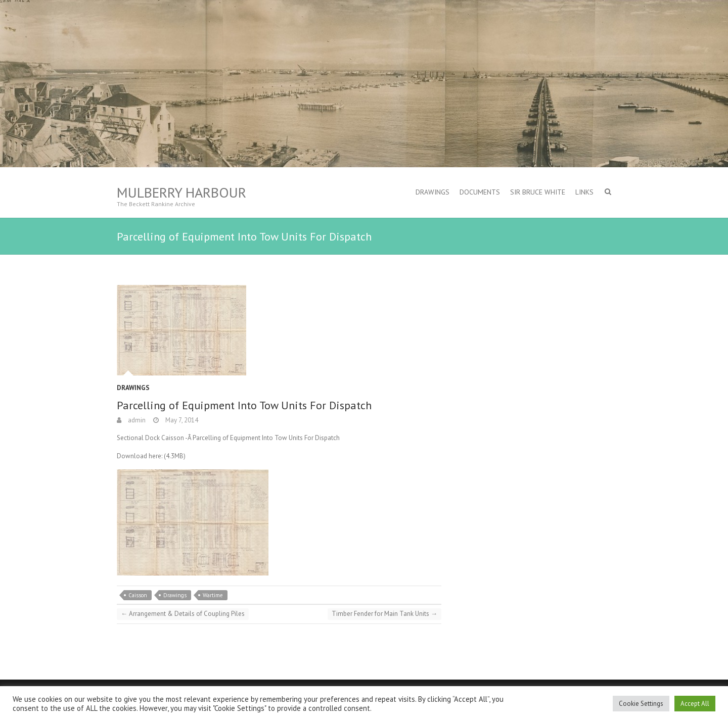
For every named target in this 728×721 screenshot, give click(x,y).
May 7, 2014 (181, 420)
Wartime (213, 595)
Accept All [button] (695, 704)
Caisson (138, 595)
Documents (480, 192)
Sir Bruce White (538, 192)
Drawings (433, 192)
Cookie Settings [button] (641, 704)
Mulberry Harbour (181, 192)
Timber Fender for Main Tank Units (384, 614)
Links (584, 192)
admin (136, 420)
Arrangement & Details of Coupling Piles (183, 614)
